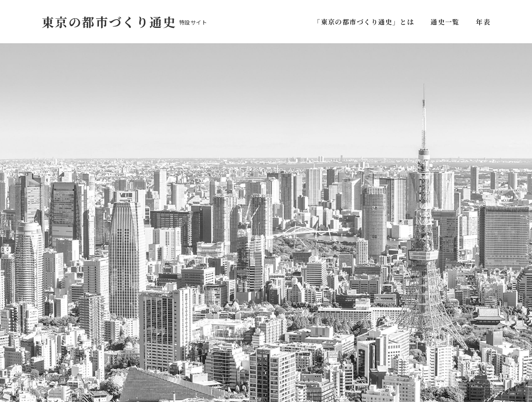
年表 (483, 22)
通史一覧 (445, 22)
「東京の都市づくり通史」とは (365, 22)
